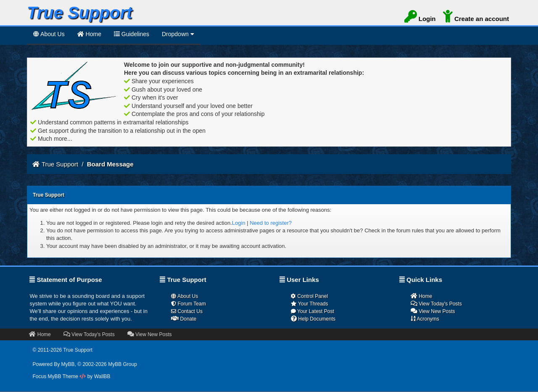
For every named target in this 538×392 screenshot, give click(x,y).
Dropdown (178, 34)
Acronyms (425, 319)
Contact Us (187, 311)
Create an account (476, 18)
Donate (184, 319)
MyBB (68, 364)
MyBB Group (123, 364)
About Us (49, 34)
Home (421, 296)
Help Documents (313, 319)
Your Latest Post (313, 311)
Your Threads (310, 304)
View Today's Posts (436, 304)
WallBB (102, 376)
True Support (60, 164)
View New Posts (433, 311)
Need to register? (271, 223)
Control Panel (309, 296)
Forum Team (188, 304)
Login (420, 18)
